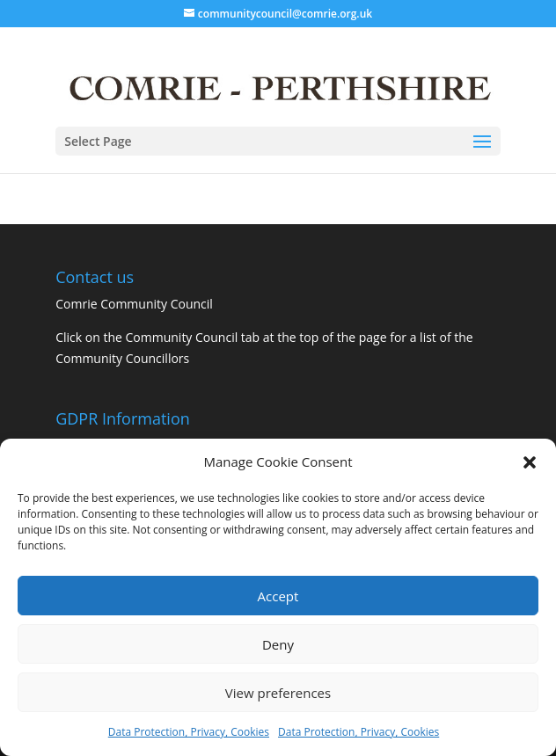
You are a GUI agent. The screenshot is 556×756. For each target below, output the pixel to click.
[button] (530, 462)
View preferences (278, 693)
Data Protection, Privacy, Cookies (189, 732)
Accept (278, 596)
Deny (278, 644)
